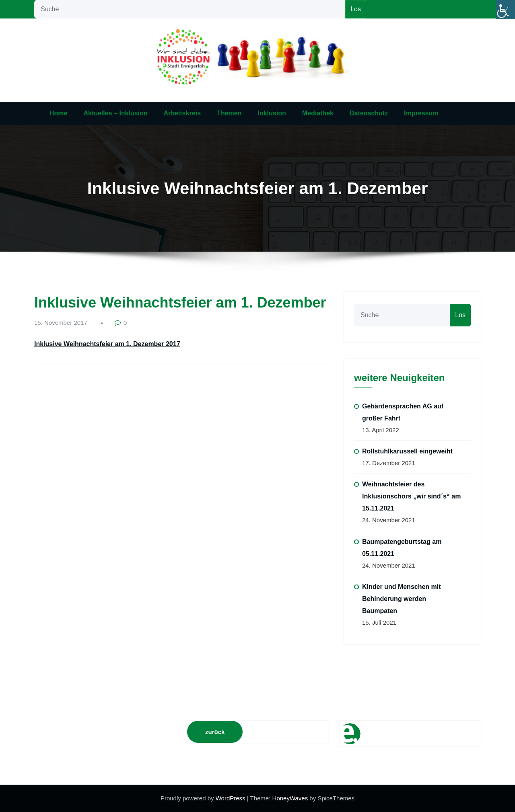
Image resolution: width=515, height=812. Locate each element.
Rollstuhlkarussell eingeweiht (407, 451)
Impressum (421, 113)
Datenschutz (369, 113)
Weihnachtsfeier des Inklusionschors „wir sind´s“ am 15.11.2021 (411, 496)
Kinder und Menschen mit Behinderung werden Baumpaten (402, 599)
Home (58, 113)
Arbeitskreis (182, 113)
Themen (229, 113)
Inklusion (272, 113)
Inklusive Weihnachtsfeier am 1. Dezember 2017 (107, 344)
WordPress (231, 798)
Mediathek (318, 113)
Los (356, 9)
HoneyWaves (290, 798)
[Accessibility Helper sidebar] (505, 10)
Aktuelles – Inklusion (115, 113)
